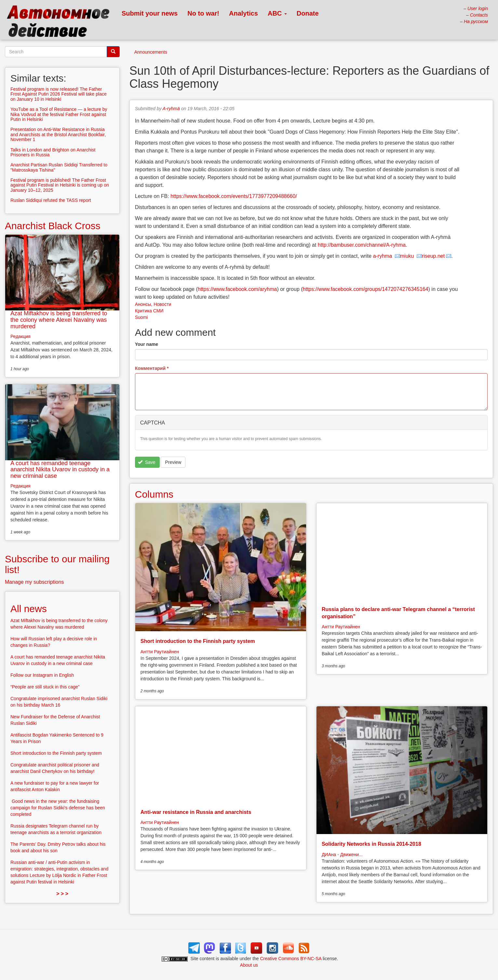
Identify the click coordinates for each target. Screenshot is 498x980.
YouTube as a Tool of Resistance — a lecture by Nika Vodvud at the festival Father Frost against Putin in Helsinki (59, 114)
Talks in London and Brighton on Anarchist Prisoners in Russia (53, 152)
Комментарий (152, 368)
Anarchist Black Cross (53, 226)
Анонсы (143, 304)
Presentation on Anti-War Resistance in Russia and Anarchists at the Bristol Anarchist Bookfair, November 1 (58, 134)
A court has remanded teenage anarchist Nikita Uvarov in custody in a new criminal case (60, 470)
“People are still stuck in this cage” (45, 687)
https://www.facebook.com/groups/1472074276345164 (366, 289)
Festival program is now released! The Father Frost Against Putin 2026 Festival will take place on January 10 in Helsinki (59, 94)
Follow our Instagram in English (42, 675)
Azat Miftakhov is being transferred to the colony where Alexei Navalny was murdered (59, 320)
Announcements (151, 52)
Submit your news (150, 13)
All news (29, 609)
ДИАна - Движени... (342, 855)
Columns (154, 494)
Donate (308, 13)
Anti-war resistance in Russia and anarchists (196, 812)
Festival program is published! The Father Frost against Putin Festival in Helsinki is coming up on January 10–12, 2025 (60, 185)
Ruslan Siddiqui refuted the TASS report (51, 200)
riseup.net (433, 256)
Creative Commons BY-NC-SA (291, 959)
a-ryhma (383, 256)
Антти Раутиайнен (160, 652)
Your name (147, 344)
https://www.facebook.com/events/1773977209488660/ (234, 196)
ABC (277, 13)
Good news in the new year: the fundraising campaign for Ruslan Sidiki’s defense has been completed (58, 808)
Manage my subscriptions (34, 582)
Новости (162, 304)
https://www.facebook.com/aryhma (237, 289)
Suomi (141, 317)
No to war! (203, 13)
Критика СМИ (149, 311)
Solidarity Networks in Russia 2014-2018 (371, 844)
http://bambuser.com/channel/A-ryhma (362, 245)
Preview (173, 462)
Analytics (243, 13)
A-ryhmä (171, 109)
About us (249, 965)
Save (147, 462)
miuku (408, 256)
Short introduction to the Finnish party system (198, 641)
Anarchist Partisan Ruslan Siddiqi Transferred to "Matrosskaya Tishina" (59, 167)
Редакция (20, 336)
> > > (62, 894)
